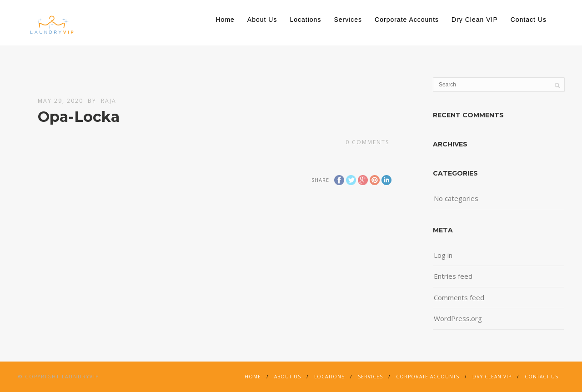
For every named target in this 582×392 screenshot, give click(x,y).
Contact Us (529, 20)
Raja (109, 101)
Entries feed (453, 276)
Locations (305, 20)
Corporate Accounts (407, 20)
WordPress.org (458, 318)
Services (348, 20)
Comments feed (459, 297)
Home (225, 20)
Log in (443, 255)
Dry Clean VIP (475, 20)
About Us (262, 20)
